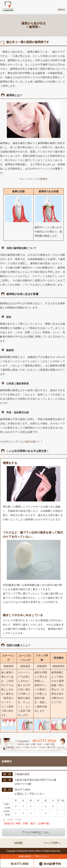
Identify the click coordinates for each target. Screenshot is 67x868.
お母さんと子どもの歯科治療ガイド (23, 442)
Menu (62, 10)
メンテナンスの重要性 (35, 179)
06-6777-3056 (20, 864)
